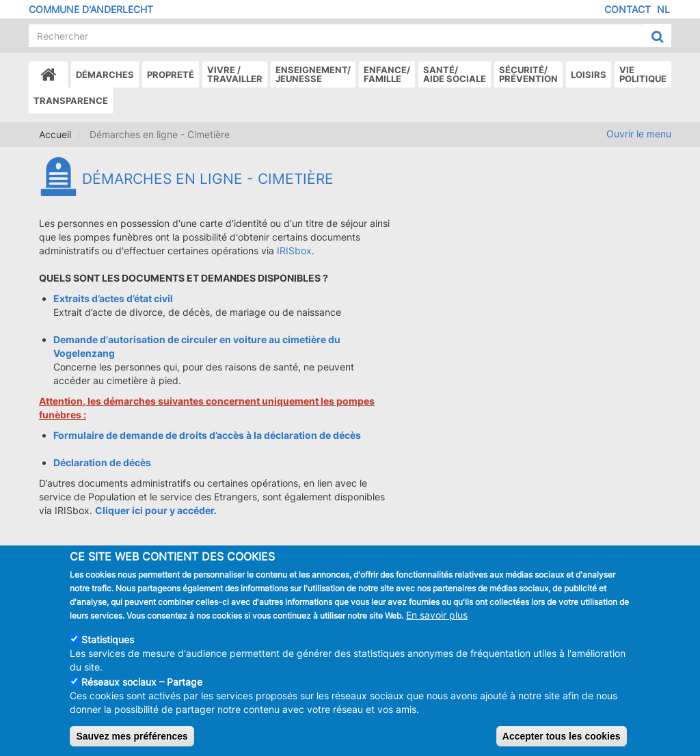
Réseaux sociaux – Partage (142, 687)
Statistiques (108, 645)
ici (137, 510)
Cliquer (113, 510)
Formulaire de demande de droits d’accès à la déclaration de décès (207, 435)
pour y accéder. (180, 510)
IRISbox (294, 251)
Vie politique (643, 74)
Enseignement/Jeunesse (313, 74)
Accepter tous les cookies (562, 742)
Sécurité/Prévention (528, 74)
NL (663, 9)
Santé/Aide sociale (455, 74)
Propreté (171, 75)
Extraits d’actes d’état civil (113, 298)
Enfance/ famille (387, 74)
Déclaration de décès (102, 462)
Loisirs (589, 75)
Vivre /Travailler (235, 74)
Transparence (71, 100)
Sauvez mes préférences (132, 742)
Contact (628, 9)
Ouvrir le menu (639, 134)
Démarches (105, 75)
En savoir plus (437, 620)
